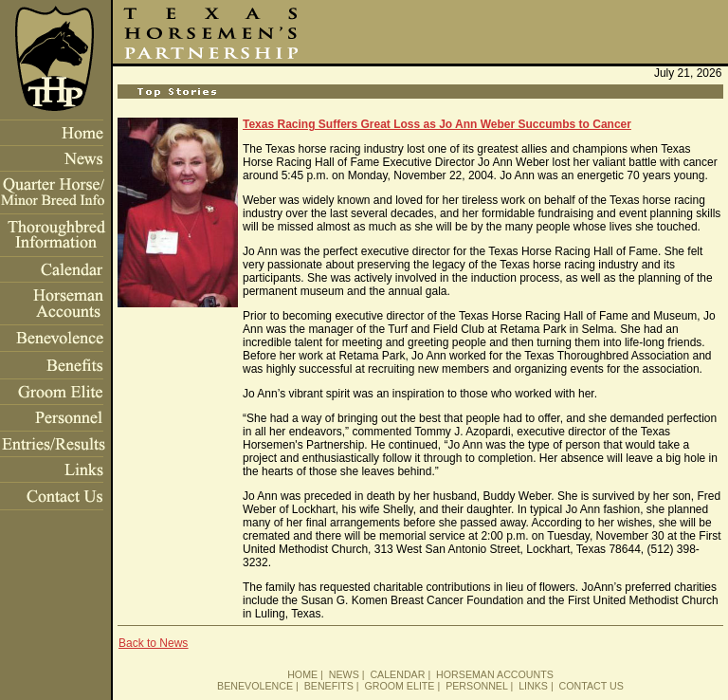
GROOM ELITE (399, 686)
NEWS (344, 674)
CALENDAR (397, 674)
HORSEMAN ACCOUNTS (495, 674)
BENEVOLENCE (255, 686)
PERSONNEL (476, 686)
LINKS (533, 686)
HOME (302, 674)
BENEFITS (329, 686)
